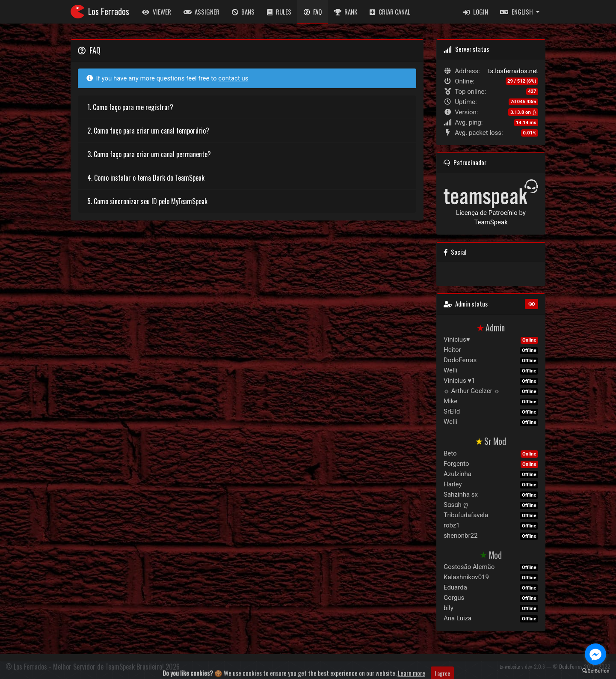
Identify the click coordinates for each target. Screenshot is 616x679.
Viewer (157, 12)
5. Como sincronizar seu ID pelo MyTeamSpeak (147, 201)
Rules (279, 12)
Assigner (202, 12)
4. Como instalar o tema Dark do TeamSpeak (146, 178)
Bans (243, 12)
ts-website (510, 666)
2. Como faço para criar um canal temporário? (148, 131)
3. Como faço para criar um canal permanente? (149, 154)
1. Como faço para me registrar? (130, 107)
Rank (346, 12)
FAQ (313, 12)
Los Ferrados (100, 12)
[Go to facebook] (595, 654)
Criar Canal (390, 12)
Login (476, 12)
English (517, 12)
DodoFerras (571, 666)
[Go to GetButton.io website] (595, 670)
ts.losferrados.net (513, 71)
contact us (233, 78)
